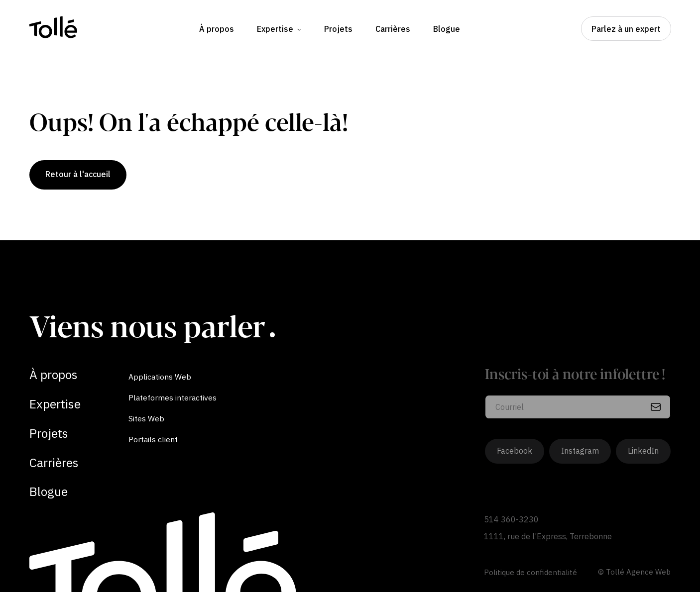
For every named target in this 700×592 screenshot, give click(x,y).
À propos (217, 29)
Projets (338, 29)
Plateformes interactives (173, 397)
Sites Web (146, 418)
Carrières (393, 29)
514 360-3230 (511, 519)
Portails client (153, 439)
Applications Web (160, 377)
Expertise (279, 29)
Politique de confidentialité (530, 572)
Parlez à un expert (626, 29)
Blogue (447, 29)
